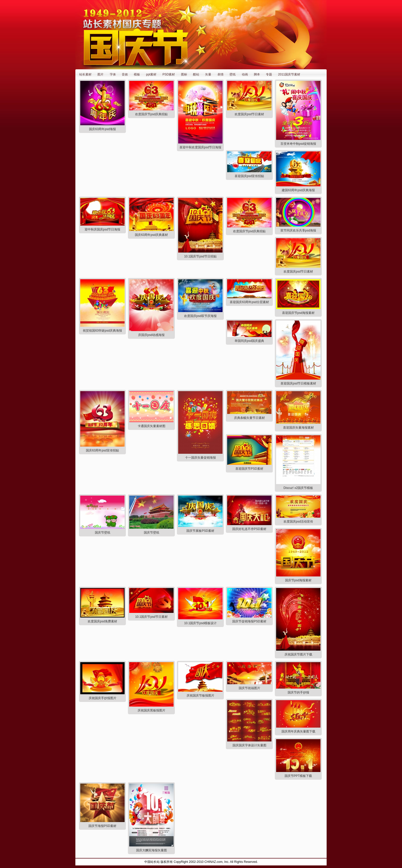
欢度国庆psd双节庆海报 (200, 316)
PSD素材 (169, 74)
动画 (245, 74)
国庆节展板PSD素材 (200, 531)
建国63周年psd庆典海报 (298, 190)
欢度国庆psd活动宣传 (298, 522)
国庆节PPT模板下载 (298, 776)
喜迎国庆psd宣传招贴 (249, 176)
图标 (184, 74)
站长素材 (85, 74)
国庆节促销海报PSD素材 (249, 621)
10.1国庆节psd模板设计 (200, 623)
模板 (137, 74)
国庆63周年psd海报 (102, 129)
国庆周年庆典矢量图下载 (298, 731)
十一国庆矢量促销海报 (200, 458)
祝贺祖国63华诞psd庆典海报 (102, 331)
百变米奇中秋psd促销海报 (298, 144)
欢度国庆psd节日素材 (249, 114)
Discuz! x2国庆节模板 (298, 488)
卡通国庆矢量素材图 (152, 426)
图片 (100, 74)
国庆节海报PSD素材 (102, 826)
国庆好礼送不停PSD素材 (249, 529)
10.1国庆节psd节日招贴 (200, 256)
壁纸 (233, 74)
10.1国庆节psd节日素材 (151, 617)
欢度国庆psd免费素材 (102, 621)
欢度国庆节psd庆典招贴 (151, 114)
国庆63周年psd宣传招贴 (102, 450)
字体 (113, 74)
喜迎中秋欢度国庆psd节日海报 (200, 147)
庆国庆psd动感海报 (151, 335)
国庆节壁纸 (103, 533)
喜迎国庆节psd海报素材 (298, 313)
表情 (220, 74)
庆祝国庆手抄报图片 (103, 698)
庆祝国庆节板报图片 (200, 696)
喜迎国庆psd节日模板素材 (298, 383)
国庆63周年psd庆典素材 (151, 235)
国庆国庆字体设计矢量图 (249, 745)
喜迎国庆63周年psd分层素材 (249, 302)
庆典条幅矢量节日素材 (249, 418)
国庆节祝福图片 (249, 688)
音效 (125, 74)
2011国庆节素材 (289, 74)
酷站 (196, 74)
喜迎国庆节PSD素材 (249, 469)
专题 (269, 74)
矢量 (208, 74)
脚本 (257, 74)
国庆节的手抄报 (298, 692)
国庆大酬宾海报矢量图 (152, 850)
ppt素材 (151, 74)
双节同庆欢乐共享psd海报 (298, 230)
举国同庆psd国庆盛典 (249, 341)
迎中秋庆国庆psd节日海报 (102, 229)
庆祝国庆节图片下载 (298, 654)
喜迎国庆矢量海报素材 (298, 428)
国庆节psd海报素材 (298, 580)
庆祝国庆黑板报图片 (152, 710)
